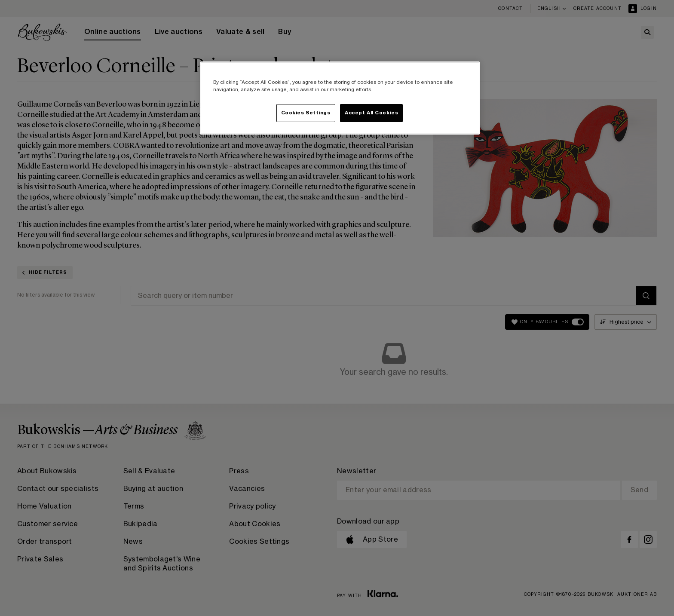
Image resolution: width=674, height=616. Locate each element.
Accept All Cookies (371, 113)
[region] (340, 98)
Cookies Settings (306, 113)
